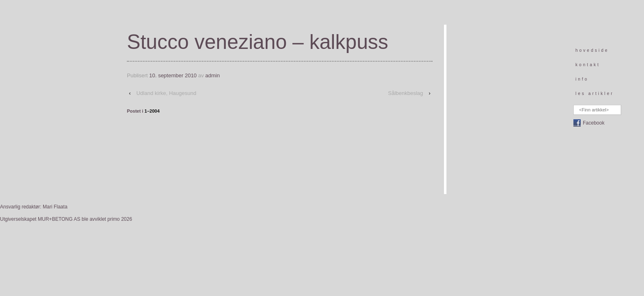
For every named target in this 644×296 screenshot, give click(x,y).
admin (213, 75)
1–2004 (152, 111)
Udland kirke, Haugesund (166, 93)
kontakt (588, 65)
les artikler (595, 94)
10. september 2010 (173, 75)
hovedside (592, 50)
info (582, 79)
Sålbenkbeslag (406, 93)
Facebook (594, 123)
